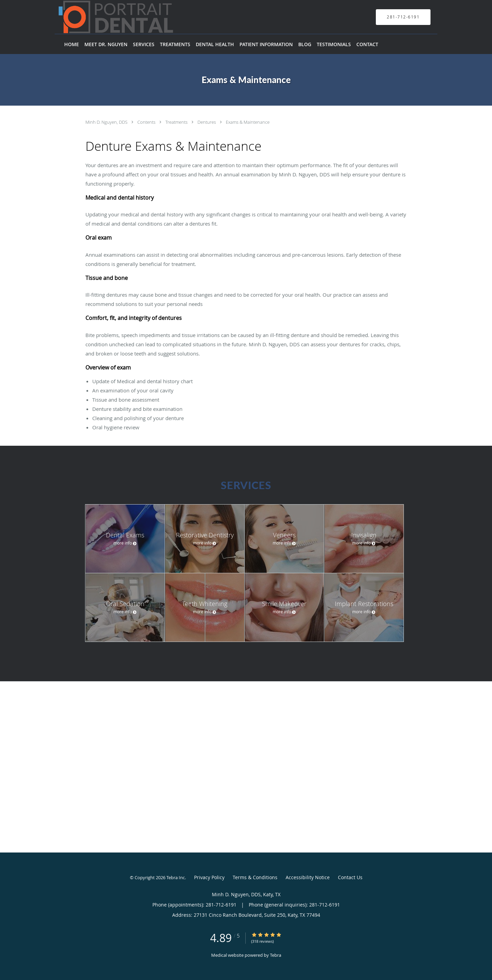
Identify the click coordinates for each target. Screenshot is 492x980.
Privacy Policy (209, 877)
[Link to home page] (106, 17)
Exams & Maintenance (248, 122)
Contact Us (350, 877)
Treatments (177, 122)
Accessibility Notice (308, 877)
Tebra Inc (176, 877)
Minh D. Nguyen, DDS (107, 122)
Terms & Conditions (255, 877)
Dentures (207, 122)
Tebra (276, 955)
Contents (147, 122)
